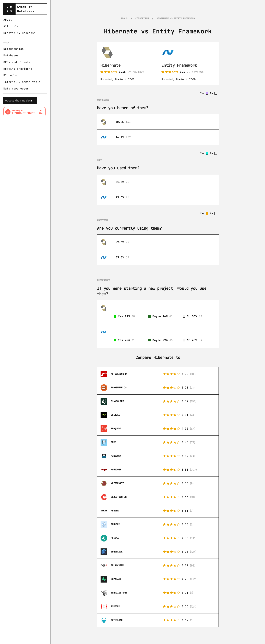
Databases (11, 55)
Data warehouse (15, 89)
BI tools (10, 75)
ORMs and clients (17, 62)
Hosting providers (18, 69)
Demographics (14, 49)
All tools (11, 26)
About (8, 20)
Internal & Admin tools (22, 82)
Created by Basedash (19, 33)
